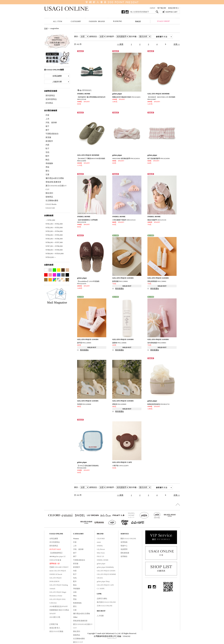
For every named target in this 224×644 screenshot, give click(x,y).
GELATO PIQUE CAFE (105, 585)
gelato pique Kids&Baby (105, 567)
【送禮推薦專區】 (56, 553)
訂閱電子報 (54, 624)
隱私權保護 (125, 553)
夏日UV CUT (78, 642)
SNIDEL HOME (103, 560)
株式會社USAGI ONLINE (106, 602)
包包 (47, 152)
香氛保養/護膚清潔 (53, 182)
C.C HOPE (101, 589)
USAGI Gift (50, 208)
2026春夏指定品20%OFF (59, 606)
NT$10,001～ (51, 257)
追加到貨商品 (51, 99)
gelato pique (101, 564)
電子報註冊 (162, 8)
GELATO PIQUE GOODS (106, 571)
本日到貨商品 (55, 542)
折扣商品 (49, 103)
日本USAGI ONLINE (105, 606)
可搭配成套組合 (52, 134)
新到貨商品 (50, 95)
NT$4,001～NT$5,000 (54, 235)
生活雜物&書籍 (52, 200)
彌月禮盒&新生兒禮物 (55, 178)
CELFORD (101, 539)
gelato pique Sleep (103, 581)
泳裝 (75, 592)
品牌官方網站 (102, 599)
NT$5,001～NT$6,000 (54, 239)
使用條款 (124, 556)
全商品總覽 (57, 76)
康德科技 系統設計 (112, 638)
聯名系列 (49, 193)
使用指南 (124, 542)
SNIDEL (100, 546)
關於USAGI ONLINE (128, 539)
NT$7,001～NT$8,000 (54, 246)
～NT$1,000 (50, 220)
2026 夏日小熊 (55, 617)
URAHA (100, 578)
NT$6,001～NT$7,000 (54, 242)
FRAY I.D (100, 556)
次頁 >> (177, 44)
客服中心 (124, 546)
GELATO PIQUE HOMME (106, 574)
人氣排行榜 (57, 82)
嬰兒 (47, 171)
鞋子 (47, 148)
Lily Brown (101, 549)
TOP (46, 28)
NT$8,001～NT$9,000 (54, 250)
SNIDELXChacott (56, 574)
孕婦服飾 (49, 163)
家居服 (48, 137)
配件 (47, 156)
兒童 (47, 174)
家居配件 (49, 141)
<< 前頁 (120, 44)
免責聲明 (124, 549)
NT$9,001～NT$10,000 (55, 253)
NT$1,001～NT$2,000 (54, 224)
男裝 (47, 167)
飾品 (47, 160)
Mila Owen (101, 553)
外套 (47, 115)
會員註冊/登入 (173, 8)
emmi (99, 542)
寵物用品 (49, 197)
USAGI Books (51, 204)
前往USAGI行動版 (56, 631)
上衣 (47, 119)
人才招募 (100, 616)
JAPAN (152, 8)
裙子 (47, 126)
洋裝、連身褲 (51, 122)
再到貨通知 (119, 289)
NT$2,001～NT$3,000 (54, 227)
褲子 (47, 130)
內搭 (47, 145)
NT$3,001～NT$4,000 (54, 231)
